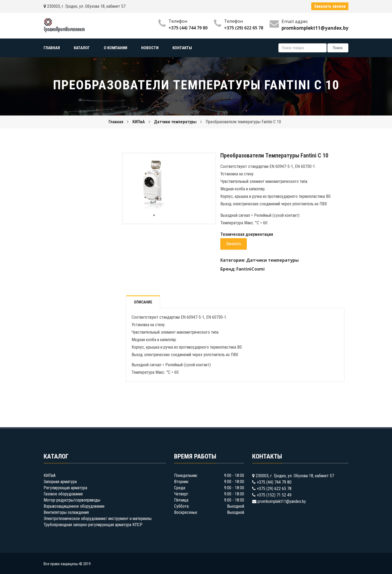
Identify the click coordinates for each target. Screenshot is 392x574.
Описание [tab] (143, 302)
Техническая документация (247, 234)
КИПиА (139, 122)
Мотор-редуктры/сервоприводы (72, 500)
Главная (116, 122)
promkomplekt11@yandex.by (282, 501)
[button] (176, 163)
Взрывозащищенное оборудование (74, 506)
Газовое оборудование (63, 494)
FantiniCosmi (251, 269)
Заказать (234, 244)
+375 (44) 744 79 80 (188, 28)
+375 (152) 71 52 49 (274, 495)
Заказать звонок (330, 6)
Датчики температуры (175, 122)
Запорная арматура (60, 482)
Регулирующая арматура (65, 488)
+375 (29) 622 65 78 (244, 28)
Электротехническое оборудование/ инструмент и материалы (98, 519)
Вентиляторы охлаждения (66, 512)
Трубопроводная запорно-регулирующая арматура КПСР (93, 525)
